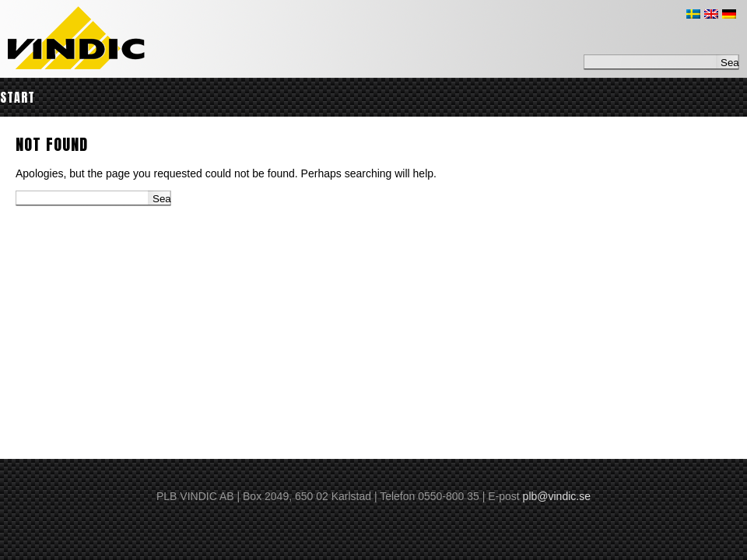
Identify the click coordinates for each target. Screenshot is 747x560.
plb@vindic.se (557, 496)
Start (18, 97)
